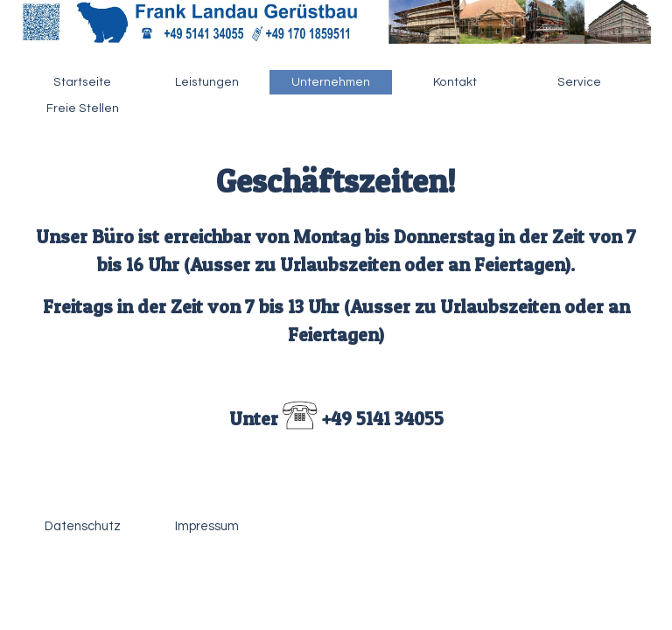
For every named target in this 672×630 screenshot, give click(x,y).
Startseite (82, 82)
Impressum (207, 526)
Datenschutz (83, 526)
